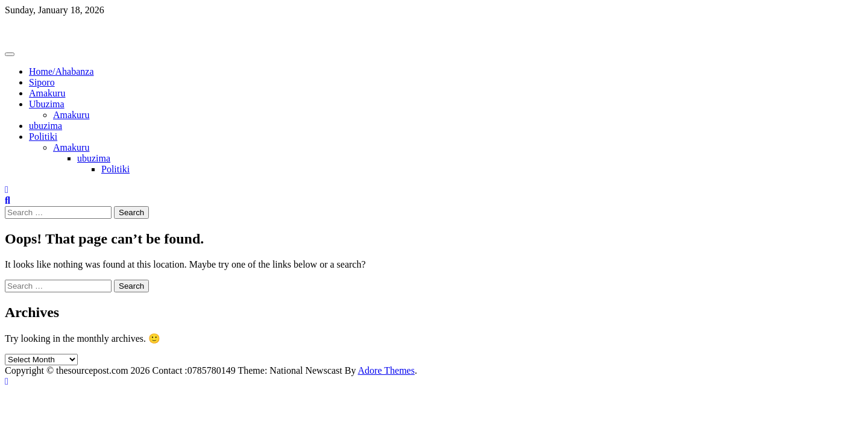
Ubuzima (47, 104)
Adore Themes (386, 370)
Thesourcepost (33, 30)
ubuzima (46, 126)
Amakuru (47, 93)
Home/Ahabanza (61, 71)
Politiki (43, 137)
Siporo (42, 82)
